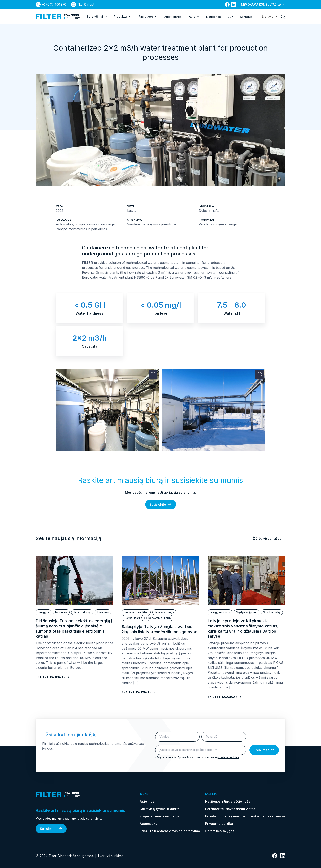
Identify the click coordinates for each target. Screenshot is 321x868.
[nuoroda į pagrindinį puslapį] (58, 17)
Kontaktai (247, 17)
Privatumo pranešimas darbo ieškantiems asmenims (245, 816)
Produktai (123, 17)
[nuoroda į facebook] (227, 5)
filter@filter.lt (86, 4)
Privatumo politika (219, 824)
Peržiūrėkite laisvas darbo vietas (230, 809)
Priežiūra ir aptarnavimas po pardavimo (170, 831)
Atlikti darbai (173, 17)
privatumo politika (228, 757)
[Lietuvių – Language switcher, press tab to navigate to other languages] (270, 16)
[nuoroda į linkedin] (234, 5)
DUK (230, 17)
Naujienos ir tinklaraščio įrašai (228, 801)
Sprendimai (97, 17)
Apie (194, 17)
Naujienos (214, 17)
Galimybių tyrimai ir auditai (160, 809)
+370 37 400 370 (54, 4)
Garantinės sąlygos (220, 831)
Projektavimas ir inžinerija (159, 816)
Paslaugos (148, 17)
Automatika (148, 824)
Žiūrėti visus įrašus (267, 538)
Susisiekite (161, 504)
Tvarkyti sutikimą (110, 856)
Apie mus (147, 801)
